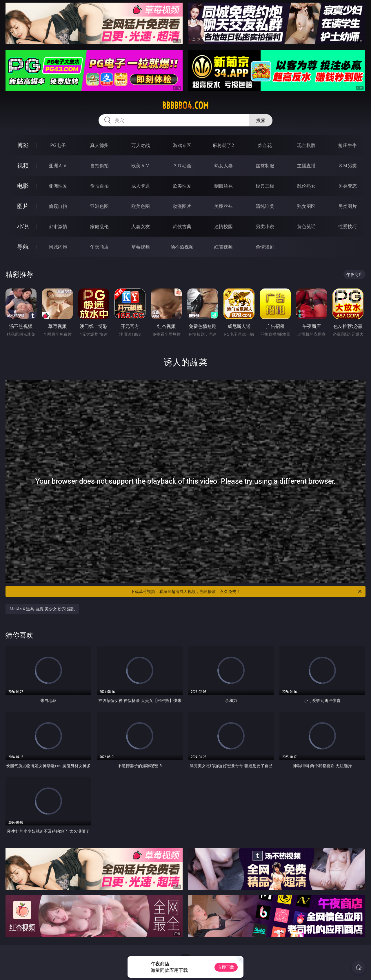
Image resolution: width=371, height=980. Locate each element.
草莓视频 (141, 247)
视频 (23, 165)
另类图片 (348, 206)
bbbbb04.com (185, 106)
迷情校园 (223, 226)
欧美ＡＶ (141, 166)
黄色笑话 (306, 226)
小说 (23, 226)
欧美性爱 (182, 186)
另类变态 (348, 186)
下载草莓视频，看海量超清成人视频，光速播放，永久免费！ (247, 591)
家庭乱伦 (99, 226)
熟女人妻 (223, 166)
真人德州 (99, 145)
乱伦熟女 (306, 186)
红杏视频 (223, 247)
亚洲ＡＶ (58, 166)
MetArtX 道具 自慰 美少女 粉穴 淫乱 (42, 609)
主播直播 (306, 166)
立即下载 (226, 967)
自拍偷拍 (99, 166)
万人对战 (141, 145)
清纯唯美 (265, 206)
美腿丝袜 (223, 206)
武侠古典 (182, 226)
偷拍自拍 (99, 186)
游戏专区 (182, 145)
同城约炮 (58, 247)
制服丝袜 (223, 186)
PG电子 (58, 145)
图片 (23, 206)
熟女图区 (306, 206)
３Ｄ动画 (182, 166)
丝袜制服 (265, 166)
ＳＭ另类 (348, 166)
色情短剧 (265, 247)
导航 (23, 247)
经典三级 (265, 186)
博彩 (23, 145)
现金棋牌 (306, 145)
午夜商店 (99, 247)
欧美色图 (141, 206)
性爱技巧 (348, 226)
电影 (23, 186)
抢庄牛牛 (348, 145)
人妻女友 (141, 226)
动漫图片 (182, 206)
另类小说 (265, 226)
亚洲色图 (99, 206)
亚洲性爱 (58, 186)
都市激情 (58, 226)
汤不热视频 (182, 247)
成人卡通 (141, 186)
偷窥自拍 (58, 206)
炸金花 (265, 145)
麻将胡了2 (223, 145)
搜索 (261, 120)
